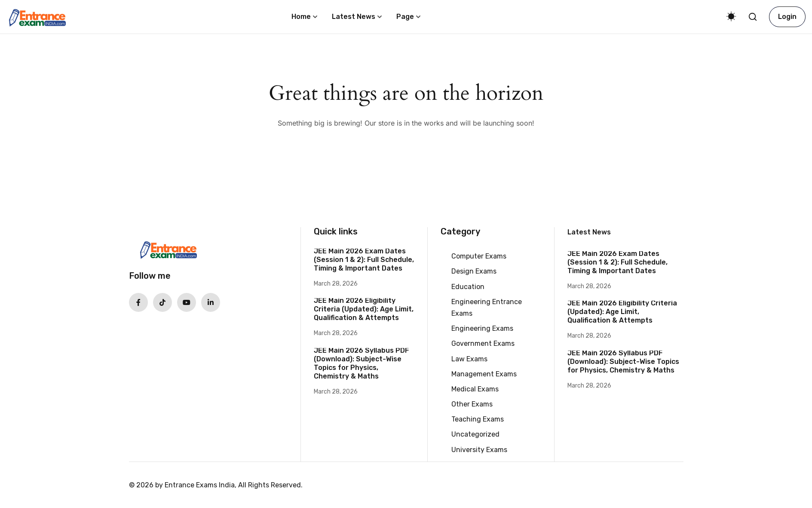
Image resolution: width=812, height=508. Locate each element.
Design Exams (474, 271)
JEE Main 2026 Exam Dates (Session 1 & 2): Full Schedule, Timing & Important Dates (364, 260)
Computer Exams (479, 256)
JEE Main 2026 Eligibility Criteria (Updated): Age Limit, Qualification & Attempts (364, 309)
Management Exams (484, 374)
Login (787, 17)
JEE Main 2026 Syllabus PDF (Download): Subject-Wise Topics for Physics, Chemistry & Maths (361, 363)
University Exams (479, 450)
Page (405, 17)
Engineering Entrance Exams (487, 308)
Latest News (354, 17)
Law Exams (469, 359)
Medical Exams (475, 389)
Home (301, 17)
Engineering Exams (482, 328)
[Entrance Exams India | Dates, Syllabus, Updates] (37, 16)
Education (468, 287)
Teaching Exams (478, 419)
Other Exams (472, 404)
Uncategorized (475, 434)
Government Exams (483, 343)
